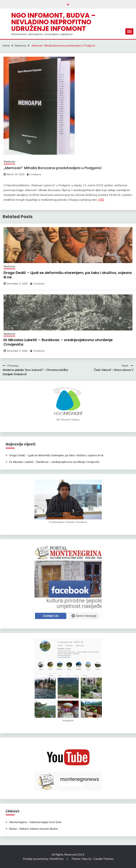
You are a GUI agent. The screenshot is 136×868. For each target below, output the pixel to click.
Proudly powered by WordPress (44, 859)
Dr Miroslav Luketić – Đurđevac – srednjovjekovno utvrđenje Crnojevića (58, 342)
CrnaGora (35, 174)
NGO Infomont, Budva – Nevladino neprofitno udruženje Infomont (53, 22)
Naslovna (9, 162)
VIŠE (101, 200)
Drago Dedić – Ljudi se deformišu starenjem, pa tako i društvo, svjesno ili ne (68, 275)
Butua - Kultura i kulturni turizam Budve (34, 829)
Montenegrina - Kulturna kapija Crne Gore (35, 822)
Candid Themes (103, 859)
